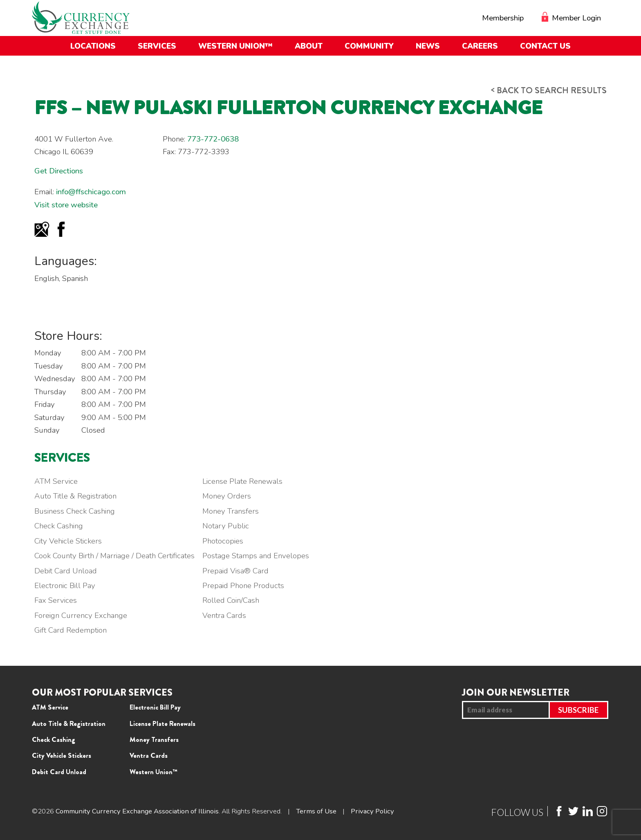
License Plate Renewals (242, 481)
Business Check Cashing (75, 511)
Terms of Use (316, 811)
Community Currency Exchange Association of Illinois (137, 811)
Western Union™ (154, 772)
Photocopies (223, 541)
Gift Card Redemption (71, 630)
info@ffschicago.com (91, 192)
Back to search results (549, 90)
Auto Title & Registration (75, 496)
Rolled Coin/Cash (231, 600)
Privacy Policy (372, 811)
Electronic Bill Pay (65, 586)
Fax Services (56, 600)
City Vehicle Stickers (68, 541)
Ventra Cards (224, 615)
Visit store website (66, 205)
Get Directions (59, 171)
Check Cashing (59, 526)
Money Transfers (231, 511)
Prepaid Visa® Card (235, 571)
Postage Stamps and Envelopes (256, 556)
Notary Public (226, 526)
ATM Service (56, 481)
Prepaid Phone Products (243, 586)
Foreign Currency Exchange (81, 615)
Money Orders (227, 496)
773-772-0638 (213, 139)
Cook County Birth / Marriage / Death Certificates (114, 556)
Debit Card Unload (66, 571)
